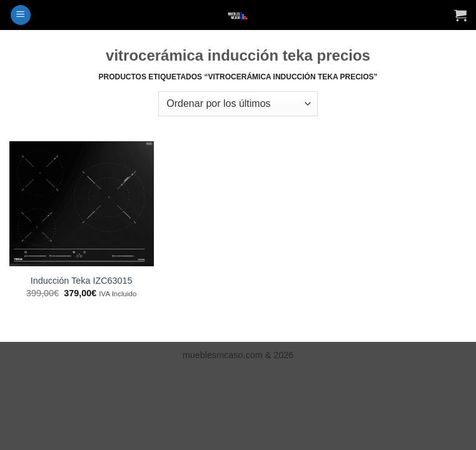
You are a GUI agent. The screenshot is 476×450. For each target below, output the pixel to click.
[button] (21, 15)
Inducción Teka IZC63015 (82, 281)
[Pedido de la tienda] (238, 104)
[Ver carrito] (460, 15)
